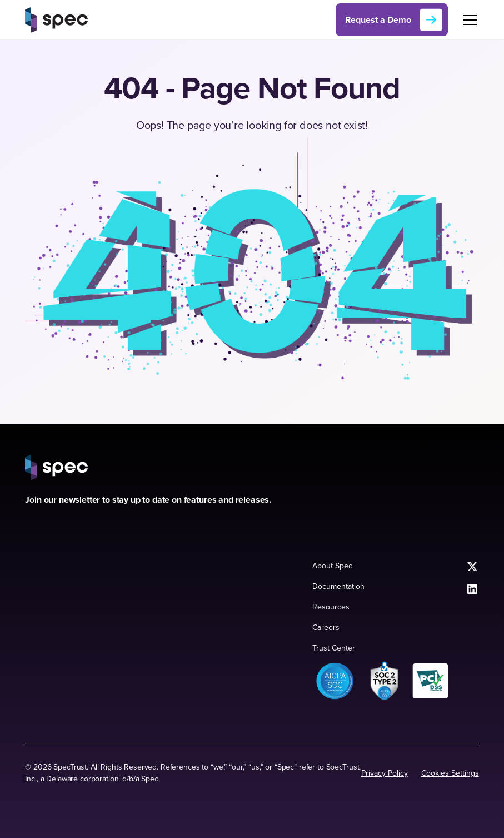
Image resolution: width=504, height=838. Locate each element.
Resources (331, 607)
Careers (326, 627)
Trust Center (334, 648)
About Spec (332, 566)
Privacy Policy (385, 773)
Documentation (338, 586)
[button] (468, 20)
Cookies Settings (450, 773)
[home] (56, 19)
